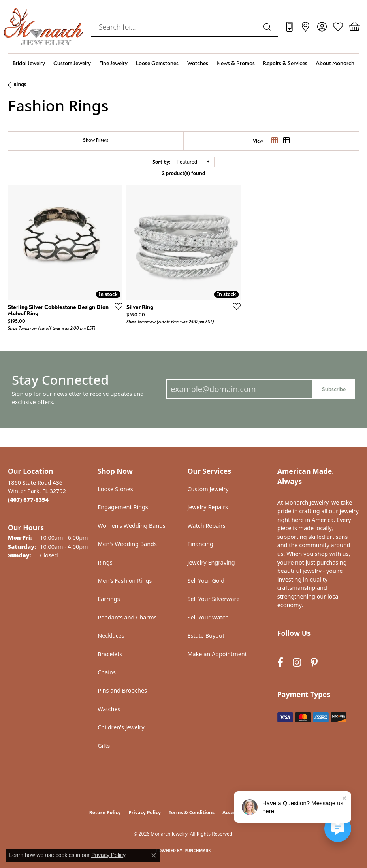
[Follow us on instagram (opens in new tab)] (297, 662)
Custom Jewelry (72, 63)
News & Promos (236, 63)
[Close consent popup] (154, 855)
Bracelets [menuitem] (110, 654)
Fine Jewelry (113, 63)
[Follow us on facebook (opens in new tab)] (280, 662)
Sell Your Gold (206, 581)
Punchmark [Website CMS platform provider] (198, 851)
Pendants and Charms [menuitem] (127, 617)
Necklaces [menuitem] (111, 635)
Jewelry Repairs (208, 507)
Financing (200, 544)
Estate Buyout (206, 635)
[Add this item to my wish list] (116, 306)
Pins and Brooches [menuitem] (122, 690)
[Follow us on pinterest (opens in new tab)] (314, 662)
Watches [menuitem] (109, 709)
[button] (322, 27)
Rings (20, 84)
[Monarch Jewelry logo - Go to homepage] (43, 27)
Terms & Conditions (192, 812)
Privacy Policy (145, 812)
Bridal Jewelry (29, 63)
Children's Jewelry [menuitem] (121, 727)
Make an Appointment (217, 654)
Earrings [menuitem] (109, 599)
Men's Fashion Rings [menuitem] (125, 581)
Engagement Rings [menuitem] (123, 507)
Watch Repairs (207, 526)
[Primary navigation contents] (183, 63)
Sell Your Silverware (214, 599)
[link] (289, 27)
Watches (198, 63)
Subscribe (334, 389)
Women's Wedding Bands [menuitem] (132, 526)
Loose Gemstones (157, 63)
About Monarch (335, 63)
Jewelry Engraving (211, 562)
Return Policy (105, 812)
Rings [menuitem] (105, 562)
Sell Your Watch (208, 617)
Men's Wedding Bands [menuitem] (127, 544)
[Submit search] (269, 27)
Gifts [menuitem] (104, 746)
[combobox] (175, 27)
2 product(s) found (184, 173)
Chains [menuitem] (107, 672)
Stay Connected (60, 380)
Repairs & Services (285, 63)
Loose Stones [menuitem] (115, 489)
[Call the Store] (28, 500)
